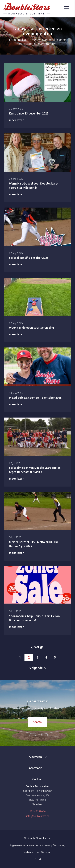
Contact (37, 779)
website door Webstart (38, 852)
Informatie (35, 768)
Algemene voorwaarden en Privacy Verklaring (38, 845)
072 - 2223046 (37, 812)
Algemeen (35, 757)
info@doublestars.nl (37, 816)
